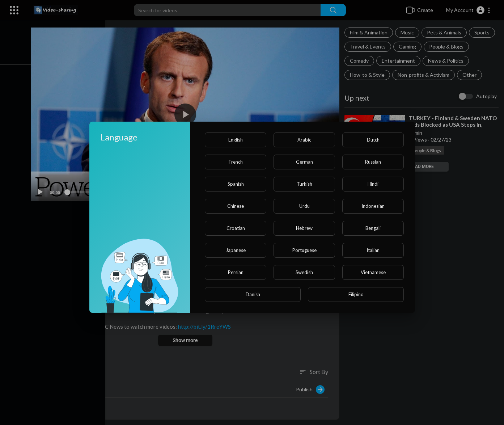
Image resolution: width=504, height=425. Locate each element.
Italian (373, 250)
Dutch (373, 140)
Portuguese (304, 250)
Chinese (236, 206)
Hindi (373, 184)
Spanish (236, 184)
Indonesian (373, 206)
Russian (373, 162)
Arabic (304, 140)
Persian (236, 272)
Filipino (356, 294)
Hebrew (304, 228)
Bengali (373, 228)
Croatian (236, 228)
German (304, 162)
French (236, 162)
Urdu (304, 206)
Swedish (304, 272)
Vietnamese (373, 272)
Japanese (236, 250)
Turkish (304, 184)
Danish (253, 294)
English (236, 140)
